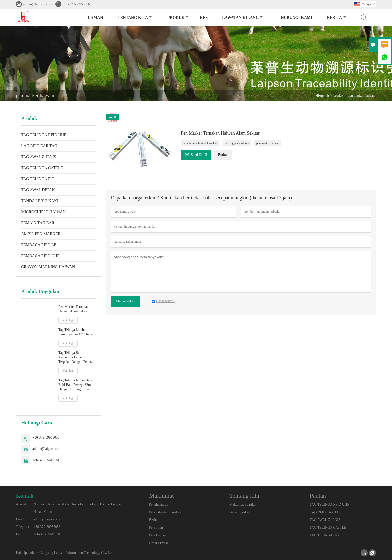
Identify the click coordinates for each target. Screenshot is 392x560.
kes (204, 18)
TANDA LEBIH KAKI (40, 201)
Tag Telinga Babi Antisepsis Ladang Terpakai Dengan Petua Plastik (75, 358)
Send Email (196, 154)
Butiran (223, 155)
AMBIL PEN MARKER (41, 234)
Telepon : (22, 527)
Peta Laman (157, 535)
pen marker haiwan (268, 143)
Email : (21, 519)
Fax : (19, 534)
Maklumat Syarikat (243, 505)
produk (178, 18)
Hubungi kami (297, 18)
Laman (95, 18)
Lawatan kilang (242, 18)
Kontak (25, 496)
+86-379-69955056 (76, 4)
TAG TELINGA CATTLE (42, 168)
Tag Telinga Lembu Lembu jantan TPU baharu (77, 332)
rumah (324, 96)
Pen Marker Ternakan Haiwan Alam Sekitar (74, 309)
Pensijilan (156, 528)
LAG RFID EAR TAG (39, 146)
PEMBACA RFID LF (39, 245)
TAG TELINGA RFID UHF (44, 135)
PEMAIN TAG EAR (38, 223)
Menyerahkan (126, 301)
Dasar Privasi (159, 543)
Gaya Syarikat (239, 512)
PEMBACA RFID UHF (40, 256)
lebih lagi (68, 320)
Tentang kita (135, 18)
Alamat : (22, 504)
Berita (336, 18)
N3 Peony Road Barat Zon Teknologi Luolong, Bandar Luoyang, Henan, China (79, 508)
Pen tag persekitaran (237, 143)
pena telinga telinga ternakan (200, 143)
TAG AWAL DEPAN (38, 190)
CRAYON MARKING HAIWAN (48, 267)
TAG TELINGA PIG (38, 179)
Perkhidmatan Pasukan (165, 512)
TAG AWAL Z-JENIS (39, 157)
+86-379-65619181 (46, 460)
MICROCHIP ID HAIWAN (43, 212)
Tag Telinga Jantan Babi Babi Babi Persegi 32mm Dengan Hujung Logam (76, 385)
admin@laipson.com (38, 4)
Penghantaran (159, 505)
